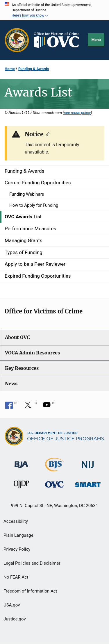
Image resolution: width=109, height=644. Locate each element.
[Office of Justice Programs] (17, 40)
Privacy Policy (17, 549)
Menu (96, 40)
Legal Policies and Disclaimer (32, 563)
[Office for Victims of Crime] (54, 484)
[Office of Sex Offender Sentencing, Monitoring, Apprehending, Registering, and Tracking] (88, 483)
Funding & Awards (34, 69)
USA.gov (12, 605)
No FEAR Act (16, 577)
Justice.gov (15, 619)
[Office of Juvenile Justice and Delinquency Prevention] (21, 486)
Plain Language (18, 535)
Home (10, 69)
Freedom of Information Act (30, 591)
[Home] (59, 40)
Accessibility (16, 521)
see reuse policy (77, 113)
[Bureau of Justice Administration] (21, 462)
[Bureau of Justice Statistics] (54, 469)
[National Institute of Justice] (88, 462)
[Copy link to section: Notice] (46, 134)
